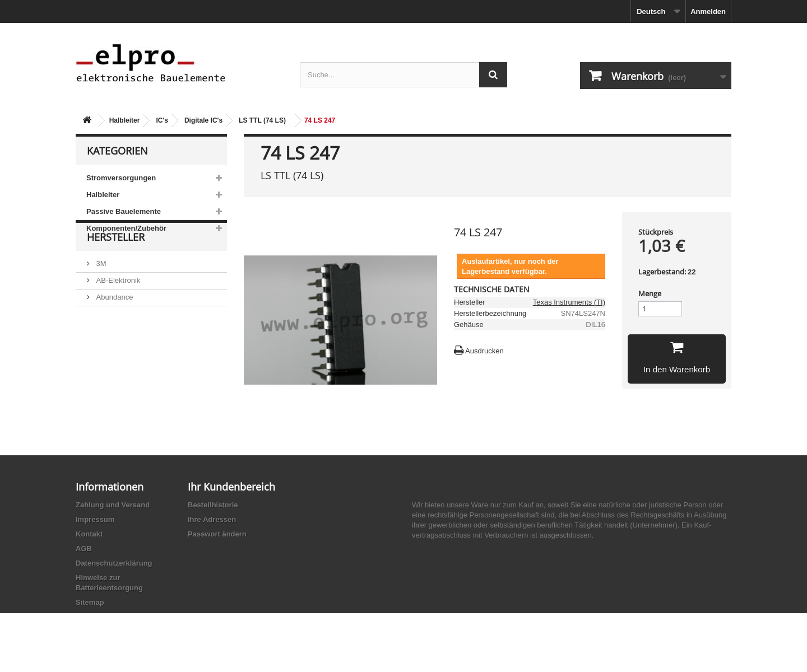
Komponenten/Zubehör (126, 228)
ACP (103, 359)
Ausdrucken (484, 351)
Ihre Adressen (212, 519)
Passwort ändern (217, 534)
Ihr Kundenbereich (231, 487)
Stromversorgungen (121, 178)
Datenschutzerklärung (114, 563)
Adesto (106, 376)
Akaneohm (113, 393)
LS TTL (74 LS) (262, 120)
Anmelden (708, 11)
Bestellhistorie (213, 505)
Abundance (113, 326)
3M (100, 292)
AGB (84, 549)
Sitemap (90, 602)
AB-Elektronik (117, 309)
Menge (650, 293)
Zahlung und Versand (113, 505)
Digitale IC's (203, 120)
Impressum (95, 519)
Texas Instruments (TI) (569, 302)
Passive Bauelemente (124, 211)
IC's (162, 120)
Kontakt (89, 534)
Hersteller (116, 270)
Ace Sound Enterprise (131, 342)
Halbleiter (125, 120)
